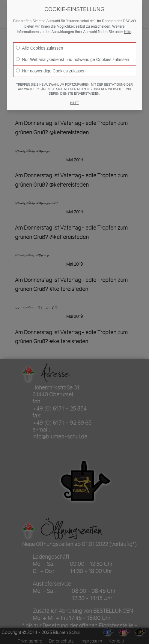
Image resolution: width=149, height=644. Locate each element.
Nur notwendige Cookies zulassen (51, 71)
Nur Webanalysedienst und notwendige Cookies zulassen (73, 60)
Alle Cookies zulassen (40, 48)
